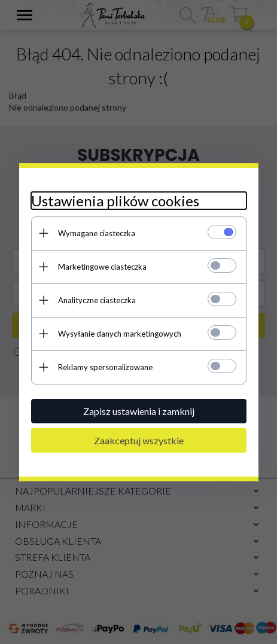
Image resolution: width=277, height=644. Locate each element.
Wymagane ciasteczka (97, 233)
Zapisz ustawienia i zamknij (139, 411)
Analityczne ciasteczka (97, 300)
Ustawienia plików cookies (115, 201)
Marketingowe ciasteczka (102, 267)
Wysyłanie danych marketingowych (120, 334)
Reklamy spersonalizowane (105, 367)
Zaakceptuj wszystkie (139, 440)
